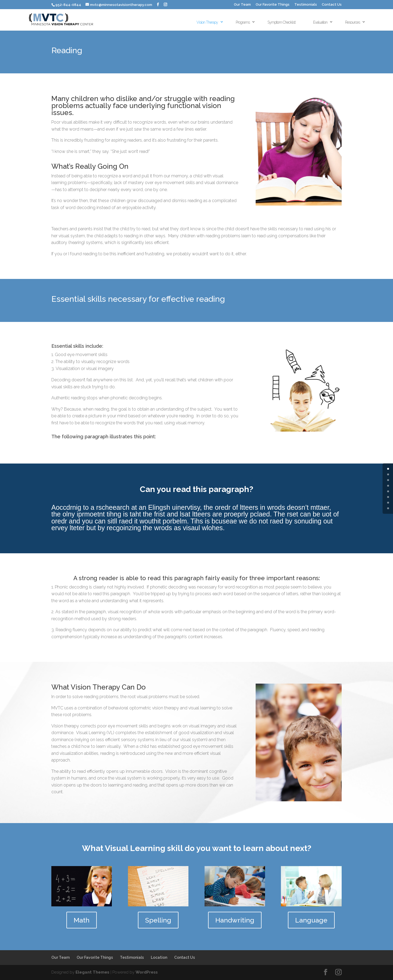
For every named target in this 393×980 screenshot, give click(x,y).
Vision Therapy (207, 22)
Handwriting (235, 920)
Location (159, 957)
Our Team (242, 5)
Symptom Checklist (281, 22)
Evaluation (320, 22)
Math (82, 920)
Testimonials (306, 5)
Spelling (158, 920)
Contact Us (332, 5)
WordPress (147, 972)
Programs (243, 22)
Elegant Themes (92, 972)
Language (311, 920)
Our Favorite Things (273, 5)
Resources (353, 22)
